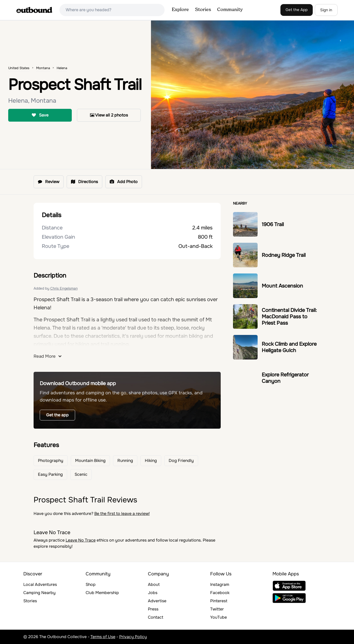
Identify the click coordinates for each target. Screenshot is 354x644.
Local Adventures (40, 584)
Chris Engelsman (64, 288)
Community (230, 10)
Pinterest (219, 601)
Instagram (220, 584)
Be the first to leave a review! (122, 514)
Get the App (297, 10)
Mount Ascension (282, 286)
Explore (180, 10)
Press (153, 609)
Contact (156, 617)
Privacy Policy (133, 637)
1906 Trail (273, 224)
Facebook (220, 593)
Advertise (157, 601)
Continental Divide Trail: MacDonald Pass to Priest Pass (289, 317)
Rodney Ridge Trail (284, 255)
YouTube (219, 617)
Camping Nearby (39, 593)
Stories (203, 10)
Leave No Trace (81, 540)
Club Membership (102, 593)
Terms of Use (103, 637)
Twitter (217, 609)
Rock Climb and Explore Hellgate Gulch (289, 347)
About (154, 584)
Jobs (153, 593)
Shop (91, 584)
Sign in (326, 10)
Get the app (57, 415)
